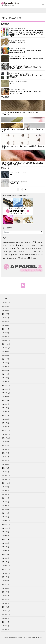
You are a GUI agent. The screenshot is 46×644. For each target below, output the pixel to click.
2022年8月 (6, 446)
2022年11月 (6, 434)
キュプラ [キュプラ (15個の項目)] (8, 245)
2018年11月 (6, 615)
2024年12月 (6, 340)
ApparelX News (13, 638)
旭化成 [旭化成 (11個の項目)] (38, 255)
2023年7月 (6, 404)
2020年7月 (6, 539)
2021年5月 (6, 502)
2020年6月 (6, 543)
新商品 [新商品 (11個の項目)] (33, 255)
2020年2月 (6, 558)
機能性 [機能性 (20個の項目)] (6, 258)
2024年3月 (6, 374)
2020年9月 (6, 532)
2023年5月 (6, 412)
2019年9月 (6, 577)
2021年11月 (6, 479)
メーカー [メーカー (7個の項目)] (29, 252)
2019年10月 (6, 573)
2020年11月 (6, 524)
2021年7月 (6, 494)
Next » (26, 189)
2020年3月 (6, 554)
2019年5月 (6, 592)
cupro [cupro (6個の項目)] (10, 243)
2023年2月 (6, 423)
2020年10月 (6, 528)
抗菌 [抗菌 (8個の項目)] (23, 255)
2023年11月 (6, 389)
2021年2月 (6, 513)
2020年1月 (6, 562)
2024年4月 (6, 370)
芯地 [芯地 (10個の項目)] (26, 259)
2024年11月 (6, 344)
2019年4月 (6, 596)
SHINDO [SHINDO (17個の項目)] (28, 242)
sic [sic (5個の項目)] (32, 243)
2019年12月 (6, 566)
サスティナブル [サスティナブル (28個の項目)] (23, 245)
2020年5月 (6, 547)
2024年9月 (6, 352)
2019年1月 (6, 607)
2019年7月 (6, 584)
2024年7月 (6, 359)
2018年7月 (6, 618)
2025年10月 (6, 303)
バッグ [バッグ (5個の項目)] (27, 249)
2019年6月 (6, 588)
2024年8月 (6, 355)
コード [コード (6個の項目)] (13, 246)
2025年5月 (6, 322)
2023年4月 (6, 415)
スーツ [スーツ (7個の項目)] (9, 249)
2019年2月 (6, 603)
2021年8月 (6, 491)
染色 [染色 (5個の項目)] (42, 255)
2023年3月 (6, 419)
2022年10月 (6, 438)
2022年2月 (6, 468)
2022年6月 (6, 453)
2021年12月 (6, 476)
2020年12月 (6, 521)
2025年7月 (6, 314)
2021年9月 (6, 487)
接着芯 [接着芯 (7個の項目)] (26, 255)
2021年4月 (6, 506)
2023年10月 (6, 393)
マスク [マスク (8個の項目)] (16, 252)
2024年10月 (6, 348)
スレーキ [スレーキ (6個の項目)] (5, 249)
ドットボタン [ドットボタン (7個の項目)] (22, 249)
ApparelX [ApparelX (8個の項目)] (5, 242)
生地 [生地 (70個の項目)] (21, 258)
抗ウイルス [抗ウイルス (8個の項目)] (18, 255)
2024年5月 (6, 367)
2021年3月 (6, 509)
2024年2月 (6, 378)
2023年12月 (6, 385)
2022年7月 (6, 449)
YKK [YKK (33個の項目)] (35, 242)
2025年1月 (6, 337)
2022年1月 (6, 472)
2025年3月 (6, 329)
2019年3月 (6, 600)
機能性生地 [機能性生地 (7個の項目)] (12, 259)
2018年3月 (6, 630)
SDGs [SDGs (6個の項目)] (23, 243)
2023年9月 (6, 397)
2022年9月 (6, 442)
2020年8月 (6, 536)
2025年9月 (6, 307)
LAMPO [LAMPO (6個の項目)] (13, 243)
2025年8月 (6, 310)
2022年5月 (6, 457)
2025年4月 (6, 325)
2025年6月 (6, 318)
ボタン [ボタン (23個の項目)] (10, 252)
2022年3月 (6, 464)
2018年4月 (6, 626)
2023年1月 (6, 427)
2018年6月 (6, 622)
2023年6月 (6, 408)
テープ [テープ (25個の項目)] (15, 249)
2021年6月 (6, 498)
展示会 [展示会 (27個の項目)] (11, 255)
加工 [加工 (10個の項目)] (7, 255)
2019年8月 (6, 581)
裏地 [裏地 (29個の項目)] (30, 258)
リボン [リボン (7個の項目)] (39, 252)
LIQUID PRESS (37, 638)
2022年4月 (6, 461)
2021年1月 (6, 517)
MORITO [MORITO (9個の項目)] (18, 242)
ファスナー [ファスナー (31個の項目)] (34, 248)
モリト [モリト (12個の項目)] (34, 252)
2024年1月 (6, 382)
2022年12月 (6, 430)
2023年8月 (6, 400)
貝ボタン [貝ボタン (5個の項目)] (35, 259)
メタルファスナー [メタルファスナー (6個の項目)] (22, 252)
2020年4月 (6, 551)
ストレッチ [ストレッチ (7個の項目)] (40, 246)
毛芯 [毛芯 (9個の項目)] (16, 259)
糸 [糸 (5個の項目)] (24, 259)
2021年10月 (6, 483)
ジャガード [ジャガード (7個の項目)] (34, 246)
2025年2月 (6, 333)
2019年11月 (6, 569)
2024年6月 (6, 363)
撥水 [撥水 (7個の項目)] (30, 255)
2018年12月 (6, 611)
